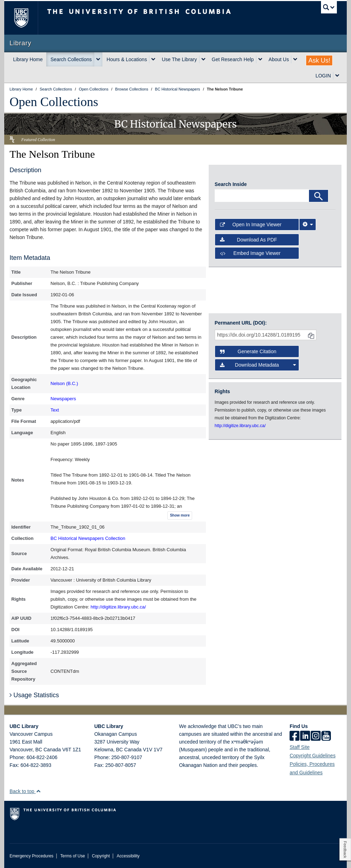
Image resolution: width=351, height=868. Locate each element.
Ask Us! (319, 60)
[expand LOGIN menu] (337, 76)
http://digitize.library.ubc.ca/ (118, 607)
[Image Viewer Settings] (308, 225)
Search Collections (71, 59)
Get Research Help (233, 59)
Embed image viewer (250, 253)
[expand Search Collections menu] (98, 59)
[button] (38, 791)
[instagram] (316, 736)
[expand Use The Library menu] (203, 59)
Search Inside (231, 184)
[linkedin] (305, 736)
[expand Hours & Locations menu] (153, 59)
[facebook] (295, 736)
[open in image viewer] (230, 175)
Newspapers (63, 399)
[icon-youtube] (326, 736)
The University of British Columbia (26, 18)
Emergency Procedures (31, 856)
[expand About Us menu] (295, 59)
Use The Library (179, 59)
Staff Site (300, 747)
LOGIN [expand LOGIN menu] (323, 76)
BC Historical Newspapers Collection (88, 538)
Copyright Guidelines (313, 756)
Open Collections (54, 102)
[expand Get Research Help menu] (260, 59)
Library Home (28, 59)
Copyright (101, 856)
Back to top (25, 791)
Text (55, 410)
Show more (180, 515)
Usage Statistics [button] (34, 695)
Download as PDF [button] (249, 240)
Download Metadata (258, 365)
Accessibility (128, 856)
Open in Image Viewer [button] (251, 225)
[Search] (319, 196)
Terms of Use (73, 856)
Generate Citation (248, 351)
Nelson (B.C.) (64, 383)
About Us (279, 59)
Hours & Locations (127, 59)
